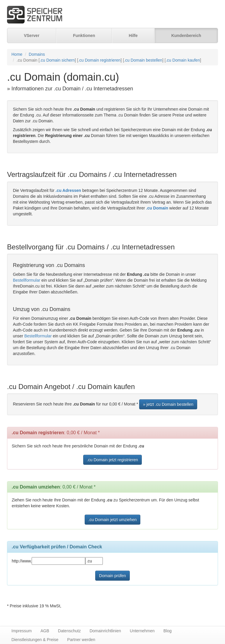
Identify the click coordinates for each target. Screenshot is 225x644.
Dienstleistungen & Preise (35, 640)
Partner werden (81, 640)
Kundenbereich (186, 36)
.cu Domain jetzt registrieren (112, 460)
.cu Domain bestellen (143, 60)
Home (17, 54)
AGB (45, 631)
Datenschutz (69, 631)
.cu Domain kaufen (183, 60)
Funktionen (84, 36)
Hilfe (133, 36)
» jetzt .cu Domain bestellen (168, 404)
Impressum (22, 631)
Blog (168, 631)
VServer (31, 36)
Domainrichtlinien (105, 631)
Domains (37, 54)
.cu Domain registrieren (99, 60)
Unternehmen (142, 631)
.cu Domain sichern (57, 60)
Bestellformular (27, 280)
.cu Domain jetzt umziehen (113, 520)
